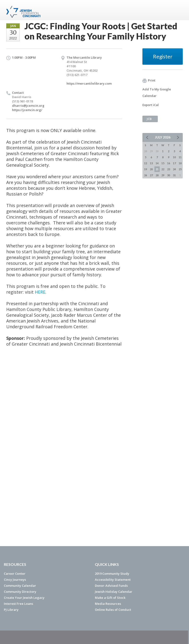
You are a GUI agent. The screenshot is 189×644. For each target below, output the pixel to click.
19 (146, 169)
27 (151, 175)
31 (174, 175)
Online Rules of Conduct (113, 610)
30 (169, 175)
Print (149, 81)
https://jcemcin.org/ (27, 110)
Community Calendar (20, 586)
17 (174, 163)
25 (180, 169)
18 (180, 163)
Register (163, 56)
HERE (40, 292)
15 (163, 163)
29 (163, 175)
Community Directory (20, 592)
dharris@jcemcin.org (28, 106)
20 (151, 169)
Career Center (15, 574)
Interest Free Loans (18, 604)
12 (146, 163)
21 (157, 169)
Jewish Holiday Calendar (114, 592)
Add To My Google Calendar (157, 92)
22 (163, 169)
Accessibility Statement (113, 580)
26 (146, 175)
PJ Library (11, 610)
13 (151, 163)
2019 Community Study (112, 574)
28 (157, 175)
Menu (177, 10)
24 (174, 169)
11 (180, 157)
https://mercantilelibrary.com (89, 83)
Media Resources (108, 604)
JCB (149, 119)
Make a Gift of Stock (110, 598)
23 (169, 169)
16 (169, 163)
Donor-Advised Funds (111, 586)
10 (174, 157)
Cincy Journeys (15, 580)
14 (157, 163)
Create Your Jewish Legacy (24, 598)
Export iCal (151, 105)
